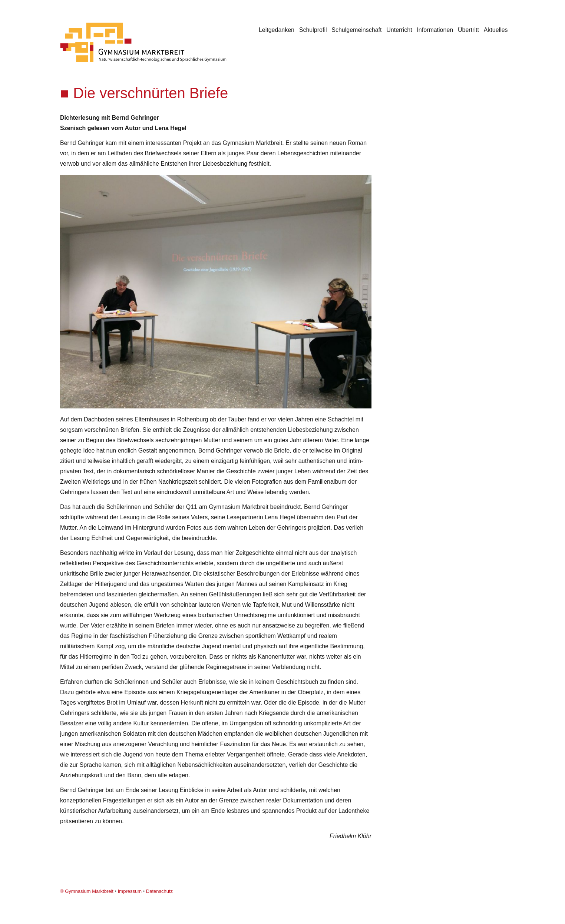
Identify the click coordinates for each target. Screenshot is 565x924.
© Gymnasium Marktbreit (87, 891)
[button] (365, 182)
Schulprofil (313, 30)
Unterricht (399, 30)
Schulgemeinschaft (356, 30)
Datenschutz (159, 891)
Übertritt (468, 30)
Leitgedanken (277, 30)
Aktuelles (496, 30)
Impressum (130, 891)
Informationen (435, 30)
